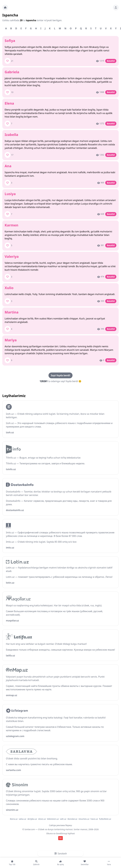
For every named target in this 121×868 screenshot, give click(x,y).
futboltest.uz (105, 819)
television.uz (53, 819)
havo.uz (94, 819)
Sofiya (10, 41)
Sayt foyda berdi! (60, 375)
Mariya (11, 340)
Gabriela (12, 72)
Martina (12, 312)
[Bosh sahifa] (5, 8)
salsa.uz (22, 819)
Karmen (11, 225)
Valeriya (12, 256)
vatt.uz (63, 819)
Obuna (49, 833)
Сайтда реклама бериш (61, 825)
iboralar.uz (72, 819)
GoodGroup (61, 833)
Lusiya (10, 194)
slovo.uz (42, 819)
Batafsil (111, 61)
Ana (8, 166)
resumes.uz (84, 819)
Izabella (11, 135)
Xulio (9, 288)
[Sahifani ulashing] (116, 8)
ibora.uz (14, 819)
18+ (60, 838)
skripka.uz (32, 819)
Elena (9, 103)
